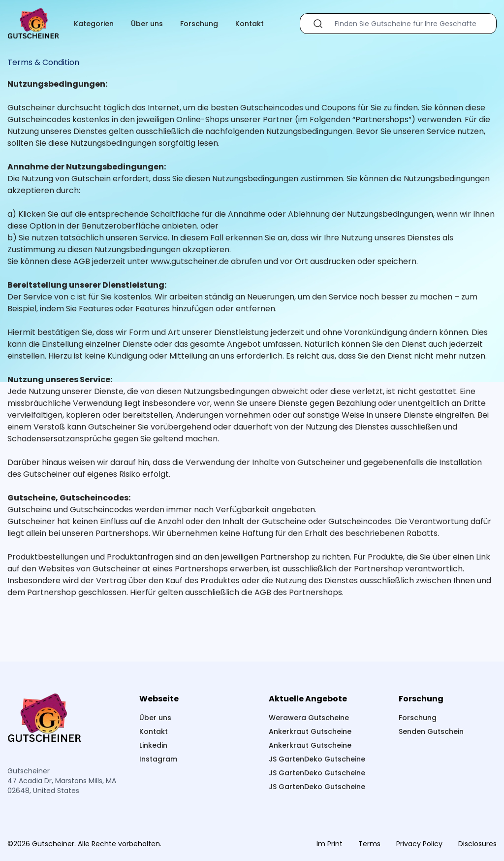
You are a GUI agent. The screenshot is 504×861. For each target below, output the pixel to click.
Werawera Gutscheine (309, 718)
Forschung (199, 24)
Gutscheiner (31, 108)
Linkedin (153, 745)
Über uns (147, 24)
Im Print (330, 844)
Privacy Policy (419, 844)
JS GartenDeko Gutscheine (317, 759)
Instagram (158, 759)
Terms (369, 844)
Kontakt (250, 24)
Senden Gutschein (431, 731)
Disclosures (477, 844)
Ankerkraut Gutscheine (310, 731)
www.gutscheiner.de (190, 261)
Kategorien (94, 24)
